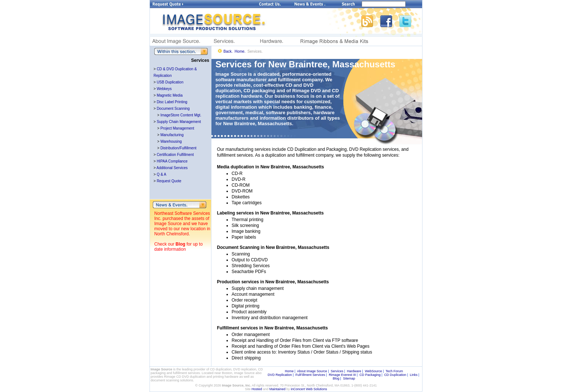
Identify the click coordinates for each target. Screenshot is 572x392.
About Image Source (312, 371)
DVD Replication (280, 375)
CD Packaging (370, 375)
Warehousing (171, 141)
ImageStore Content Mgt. (181, 115)
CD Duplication (395, 375)
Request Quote (169, 181)
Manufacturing (172, 135)
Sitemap (349, 378)
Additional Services (172, 168)
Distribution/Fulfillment (178, 148)
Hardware (354, 371)
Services (337, 371)
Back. (228, 51)
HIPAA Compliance (172, 161)
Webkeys (164, 89)
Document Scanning (173, 109)
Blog (180, 244)
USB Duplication (170, 82)
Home (289, 371)
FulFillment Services (310, 375)
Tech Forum (394, 371)
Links (414, 375)
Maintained (277, 389)
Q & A (162, 174)
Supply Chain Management (179, 122)
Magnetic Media (170, 95)
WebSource (374, 371)
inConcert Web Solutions (309, 389)
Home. (240, 51)
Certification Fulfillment (175, 155)
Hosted (257, 389)
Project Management (177, 128)
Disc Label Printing (172, 102)
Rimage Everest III (342, 375)
